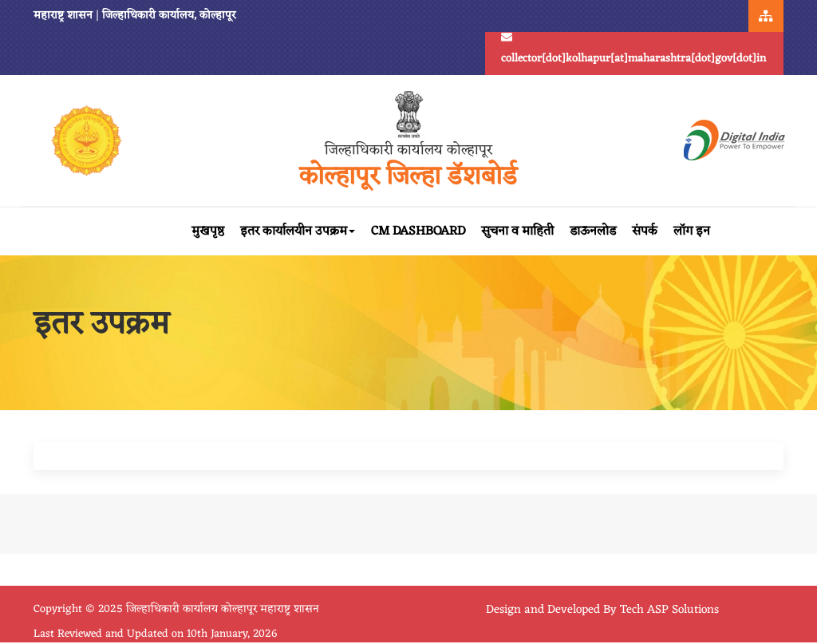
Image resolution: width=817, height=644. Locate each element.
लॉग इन (692, 231)
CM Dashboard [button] (418, 231)
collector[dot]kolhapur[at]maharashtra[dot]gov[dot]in (633, 50)
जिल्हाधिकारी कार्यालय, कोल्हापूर (169, 16)
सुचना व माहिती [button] (517, 231)
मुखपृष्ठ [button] (208, 231)
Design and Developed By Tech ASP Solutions (602, 610)
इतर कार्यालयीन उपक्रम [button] (298, 231)
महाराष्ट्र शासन (63, 16)
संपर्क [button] (645, 231)
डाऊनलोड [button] (593, 231)
